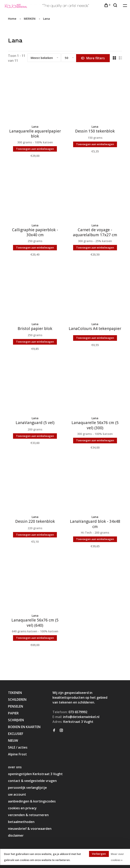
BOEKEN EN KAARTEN (24, 727)
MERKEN (30, 19)
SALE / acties (18, 747)
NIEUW (13, 741)
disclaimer (16, 835)
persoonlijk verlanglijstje (27, 788)
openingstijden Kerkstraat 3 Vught (35, 774)
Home (12, 19)
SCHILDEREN (17, 700)
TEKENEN (15, 693)
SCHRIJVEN (16, 720)
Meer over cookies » (117, 857)
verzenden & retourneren (28, 815)
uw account (17, 794)
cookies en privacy (22, 808)
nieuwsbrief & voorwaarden (30, 829)
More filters (93, 58)
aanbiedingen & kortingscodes (32, 801)
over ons (15, 767)
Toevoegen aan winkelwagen (35, 149)
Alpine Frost (17, 754)
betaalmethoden (21, 822)
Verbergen (99, 854)
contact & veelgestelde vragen (32, 781)
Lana (46, 19)
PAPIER (13, 713)
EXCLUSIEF (16, 734)
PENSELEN (16, 706)
